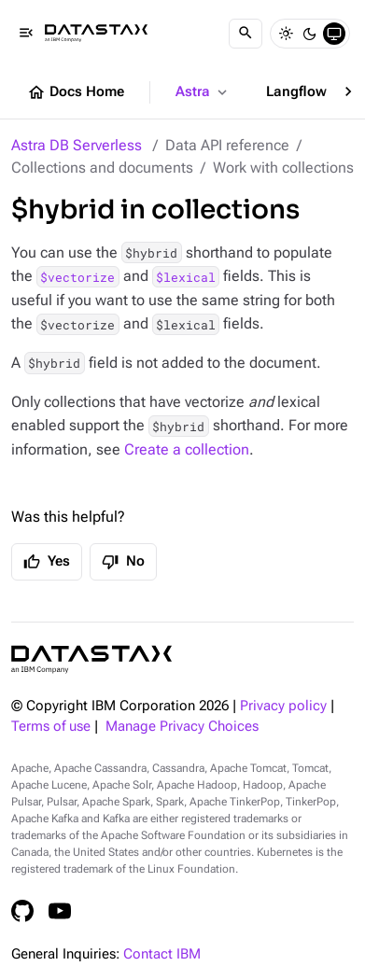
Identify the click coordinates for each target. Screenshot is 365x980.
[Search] (246, 34)
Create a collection (187, 449)
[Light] (286, 34)
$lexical (186, 276)
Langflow (307, 92)
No (123, 562)
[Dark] (310, 34)
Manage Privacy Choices (182, 727)
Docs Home (76, 92)
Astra (203, 92)
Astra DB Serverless (77, 145)
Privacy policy (283, 706)
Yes (47, 562)
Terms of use (51, 727)
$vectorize (77, 276)
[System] (334, 34)
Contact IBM (162, 954)
